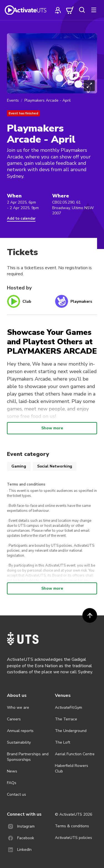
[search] (82, 10)
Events (13, 100)
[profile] (58, 10)
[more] (94, 10)
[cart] (70, 10)
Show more (52, 428)
